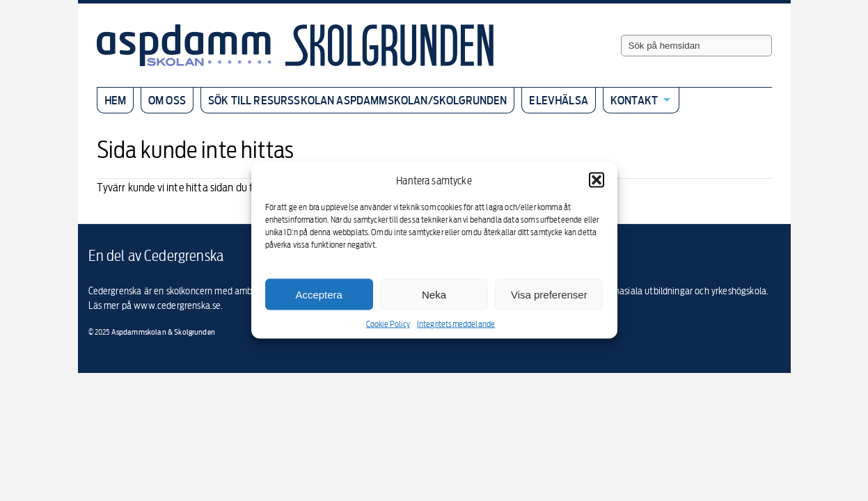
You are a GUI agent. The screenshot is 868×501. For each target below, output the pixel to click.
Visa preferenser (549, 294)
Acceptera (319, 294)
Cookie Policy (388, 324)
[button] (597, 180)
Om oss (167, 100)
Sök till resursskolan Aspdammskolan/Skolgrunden (358, 100)
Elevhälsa (558, 100)
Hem (115, 100)
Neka (434, 294)
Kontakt (634, 100)
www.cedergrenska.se (177, 305)
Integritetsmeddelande (456, 324)
